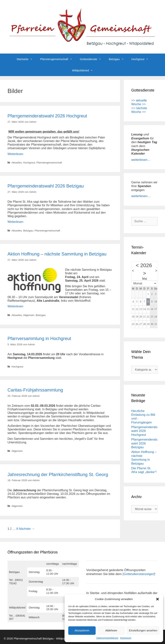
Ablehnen (111, 630)
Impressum (126, 638)
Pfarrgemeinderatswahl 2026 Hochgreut (47, 116)
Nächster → (27, 529)
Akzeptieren (82, 630)
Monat (138, 283)
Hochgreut (142, 59)
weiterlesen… (141, 160)
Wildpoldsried (84, 70)
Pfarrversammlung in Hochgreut (39, 338)
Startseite (26, 59)
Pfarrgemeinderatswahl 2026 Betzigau (46, 186)
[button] (157, 599)
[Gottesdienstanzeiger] (139, 574)
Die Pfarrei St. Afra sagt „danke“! (144, 470)
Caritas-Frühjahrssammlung (35, 390)
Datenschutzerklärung (107, 638)
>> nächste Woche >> (139, 110)
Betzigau (118, 59)
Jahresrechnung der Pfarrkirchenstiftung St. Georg (58, 474)
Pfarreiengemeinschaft (58, 59)
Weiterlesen (15, 154)
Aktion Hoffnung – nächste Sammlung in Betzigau (57, 254)
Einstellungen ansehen (143, 630)
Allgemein (29, 315)
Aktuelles (17, 163)
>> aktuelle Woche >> (139, 102)
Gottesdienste (93, 59)
